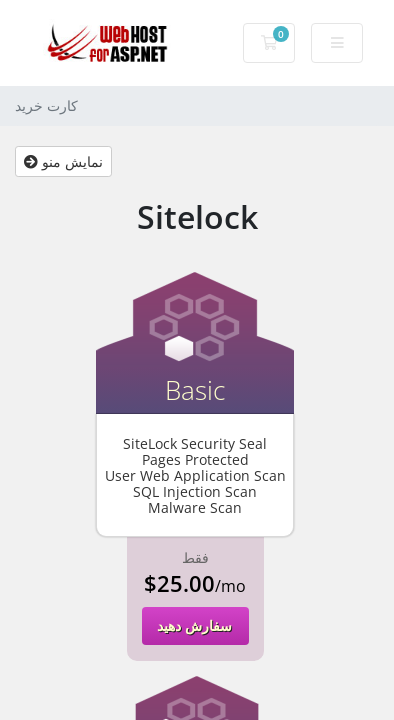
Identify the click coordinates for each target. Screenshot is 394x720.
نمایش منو (63, 161)
